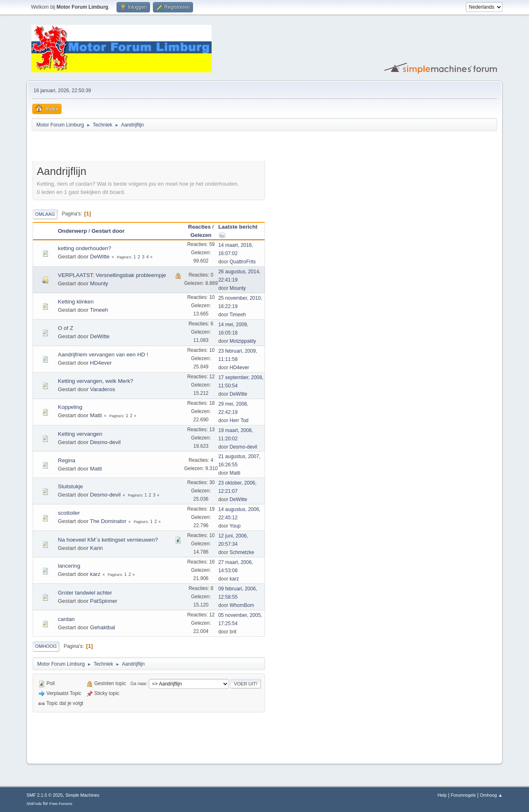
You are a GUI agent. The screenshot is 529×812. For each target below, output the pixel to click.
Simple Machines (82, 795)
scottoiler (69, 513)
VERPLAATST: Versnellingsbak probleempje (112, 275)
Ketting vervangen (80, 434)
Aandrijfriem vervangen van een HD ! (103, 355)
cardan (66, 619)
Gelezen (201, 235)
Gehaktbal (103, 627)
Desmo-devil (105, 442)
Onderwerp (72, 231)
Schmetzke (242, 552)
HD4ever (101, 363)
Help (442, 795)
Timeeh (99, 310)
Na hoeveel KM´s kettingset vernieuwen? (108, 540)
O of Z (66, 328)
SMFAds (34, 804)
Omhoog (46, 646)
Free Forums (61, 804)
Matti (96, 415)
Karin (97, 548)
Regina (67, 460)
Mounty (99, 283)
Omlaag (45, 214)
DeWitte (100, 257)
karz (95, 574)
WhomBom (242, 605)
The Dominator (108, 521)
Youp (235, 526)
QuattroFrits (243, 262)
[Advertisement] (129, 147)
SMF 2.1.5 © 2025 (45, 795)
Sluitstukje (70, 486)
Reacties (199, 227)
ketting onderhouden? (85, 248)
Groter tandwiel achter (85, 593)
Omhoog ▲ (491, 795)
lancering (69, 566)
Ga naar (138, 683)
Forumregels (463, 795)
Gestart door (108, 231)
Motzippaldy (243, 341)
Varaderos (103, 389)
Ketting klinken (76, 302)
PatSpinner (104, 601)
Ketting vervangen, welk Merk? (95, 381)
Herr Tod (239, 420)
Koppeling (70, 407)
